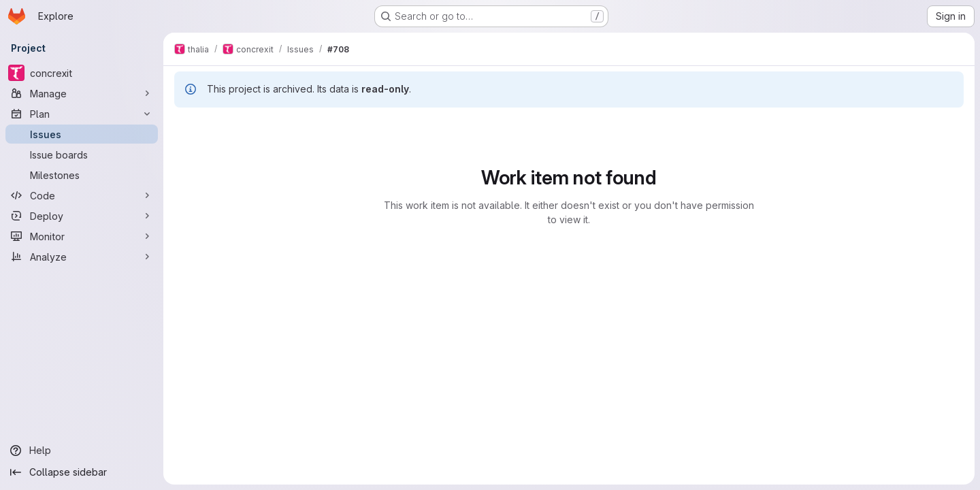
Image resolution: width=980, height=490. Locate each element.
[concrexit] (82, 73)
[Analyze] (82, 257)
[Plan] (82, 114)
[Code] (82, 195)
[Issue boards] (82, 154)
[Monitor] (82, 236)
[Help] (82, 451)
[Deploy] (82, 216)
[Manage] (82, 93)
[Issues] (82, 134)
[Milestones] (82, 175)
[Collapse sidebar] (82, 472)
